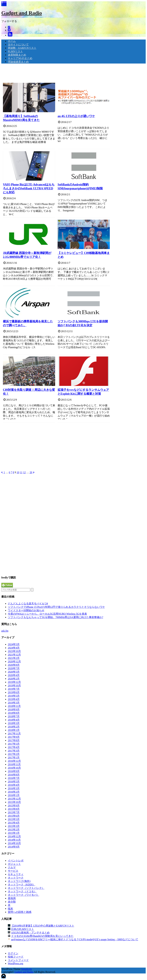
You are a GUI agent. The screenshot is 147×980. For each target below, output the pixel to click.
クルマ (12, 867)
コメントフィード (18, 960)
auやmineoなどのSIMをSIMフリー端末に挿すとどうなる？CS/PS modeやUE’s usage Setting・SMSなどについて (75, 939)
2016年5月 (14, 782)
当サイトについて (18, 45)
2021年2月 (14, 658)
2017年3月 (14, 751)
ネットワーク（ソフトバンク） (26, 888)
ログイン (13, 953)
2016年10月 (14, 768)
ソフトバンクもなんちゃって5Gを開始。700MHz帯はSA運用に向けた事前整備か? (55, 617)
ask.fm (5, 631)
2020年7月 (14, 668)
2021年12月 (14, 655)
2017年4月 (14, 747)
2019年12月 (14, 682)
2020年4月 (14, 675)
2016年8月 (14, 775)
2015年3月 (14, 826)
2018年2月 (14, 727)
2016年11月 (14, 764)
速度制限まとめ (17, 55)
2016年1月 (14, 795)
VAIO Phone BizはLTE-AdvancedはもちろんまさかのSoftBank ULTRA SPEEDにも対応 (29, 188)
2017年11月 (14, 733)
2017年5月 (14, 744)
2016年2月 (14, 792)
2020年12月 (14, 661)
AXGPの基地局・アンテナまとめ (30, 933)
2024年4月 (14, 648)
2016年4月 (14, 785)
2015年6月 (14, 816)
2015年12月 (14, 799)
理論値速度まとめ (18, 62)
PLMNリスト (15, 51)
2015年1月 (14, 833)
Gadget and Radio (22, 13)
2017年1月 (14, 757)
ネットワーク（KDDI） (22, 885)
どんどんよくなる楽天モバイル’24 (28, 603)
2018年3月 (14, 723)
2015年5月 (14, 819)
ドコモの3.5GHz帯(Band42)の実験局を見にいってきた (42, 936)
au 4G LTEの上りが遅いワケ (76, 116)
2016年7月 (14, 778)
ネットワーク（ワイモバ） (23, 895)
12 (24, 472)
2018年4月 (14, 720)
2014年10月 (14, 843)
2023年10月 (14, 651)
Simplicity (27, 969)
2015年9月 (14, 806)
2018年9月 (14, 709)
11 (21, 472)
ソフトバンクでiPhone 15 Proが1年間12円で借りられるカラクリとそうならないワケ (56, 607)
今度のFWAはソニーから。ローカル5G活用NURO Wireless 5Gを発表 (47, 614)
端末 (10, 909)
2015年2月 (14, 830)
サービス (13, 871)
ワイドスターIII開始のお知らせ (26, 610)
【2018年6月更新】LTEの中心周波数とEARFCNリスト (43, 926)
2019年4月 (14, 699)
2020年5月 (14, 672)
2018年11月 (14, 706)
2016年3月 (14, 788)
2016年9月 (14, 771)
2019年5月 (14, 696)
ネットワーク (16, 878)
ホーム (12, 41)
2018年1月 (14, 730)
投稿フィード (16, 957)
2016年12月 (14, 761)
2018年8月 (14, 713)
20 (31, 472)
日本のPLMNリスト (23, 929)
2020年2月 (14, 679)
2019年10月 (14, 685)
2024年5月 (14, 644)
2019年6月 (14, 692)
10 (18, 472)
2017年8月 (14, 740)
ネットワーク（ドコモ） (22, 891)
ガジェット (14, 864)
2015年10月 (14, 802)
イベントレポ (16, 861)
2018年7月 (14, 716)
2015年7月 (14, 812)
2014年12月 (14, 836)
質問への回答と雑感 (20, 912)
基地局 (12, 898)
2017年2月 (14, 754)
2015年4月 (14, 823)
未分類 (12, 902)
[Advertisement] (61, 73)
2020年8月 (14, 665)
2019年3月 (14, 703)
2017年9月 (14, 737)
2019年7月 (14, 689)
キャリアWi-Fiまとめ (20, 58)
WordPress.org (15, 963)
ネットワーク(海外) (19, 881)
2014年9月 (14, 847)
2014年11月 (14, 840)
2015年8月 (14, 809)
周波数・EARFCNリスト (22, 48)
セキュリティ (16, 874)
